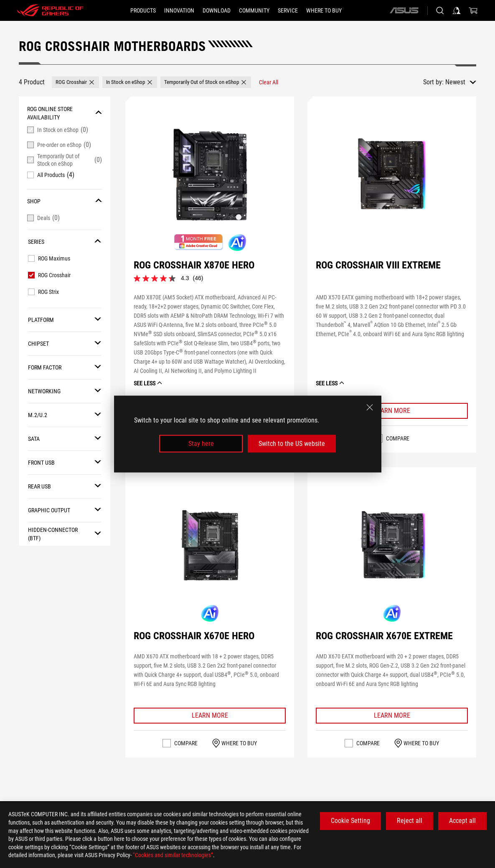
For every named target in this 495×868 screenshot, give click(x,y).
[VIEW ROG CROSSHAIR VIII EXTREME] (392, 175)
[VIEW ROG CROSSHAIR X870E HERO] (210, 175)
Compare (398, 438)
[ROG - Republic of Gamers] (50, 10)
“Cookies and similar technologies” (173, 855)
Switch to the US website (292, 444)
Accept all (462, 821)
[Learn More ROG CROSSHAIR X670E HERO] (210, 716)
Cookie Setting (350, 821)
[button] (75, 82)
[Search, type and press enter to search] (440, 10)
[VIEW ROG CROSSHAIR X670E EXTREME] (392, 545)
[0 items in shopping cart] (473, 10)
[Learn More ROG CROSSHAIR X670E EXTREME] (392, 716)
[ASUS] (404, 10)
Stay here (201, 444)
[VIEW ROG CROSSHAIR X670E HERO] (210, 545)
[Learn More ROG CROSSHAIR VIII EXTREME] (392, 411)
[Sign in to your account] (457, 10)
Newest (455, 82)
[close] (370, 407)
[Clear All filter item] (269, 82)
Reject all (410, 821)
